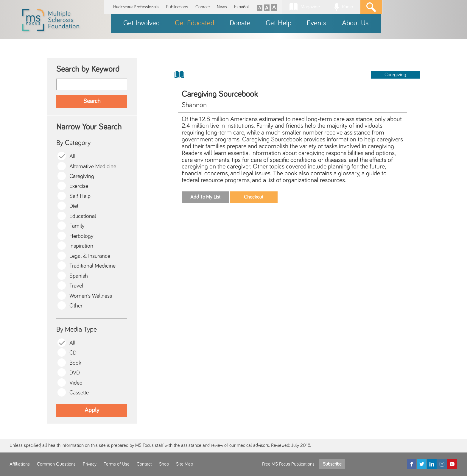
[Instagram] (442, 464)
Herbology (81, 236)
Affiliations (20, 464)
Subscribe (332, 464)
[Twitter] (422, 464)
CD (73, 353)
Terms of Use (117, 464)
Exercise (79, 186)
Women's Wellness (91, 296)
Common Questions (56, 464)
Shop (164, 464)
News (222, 7)
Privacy (90, 464)
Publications (177, 7)
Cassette (79, 393)
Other (76, 306)
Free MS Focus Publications (288, 464)
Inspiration (81, 246)
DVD (75, 373)
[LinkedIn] (432, 464)
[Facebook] (412, 464)
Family (77, 226)
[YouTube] (452, 464)
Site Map (185, 464)
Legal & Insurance (90, 256)
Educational (83, 216)
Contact (203, 7)
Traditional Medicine (92, 266)
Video (76, 383)
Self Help (80, 196)
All (72, 156)
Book (75, 363)
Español (241, 7)
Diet (74, 206)
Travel (76, 286)
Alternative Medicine (93, 167)
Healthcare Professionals (136, 7)
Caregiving (82, 176)
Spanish (79, 276)
